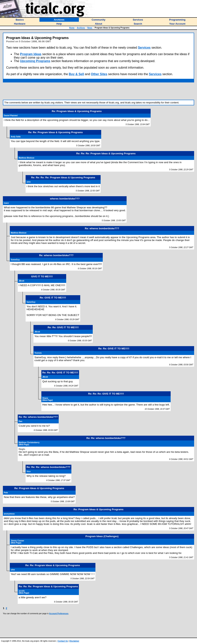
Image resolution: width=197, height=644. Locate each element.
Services (144, 48)
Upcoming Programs (35, 61)
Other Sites (99, 74)
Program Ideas (31, 54)
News (90, 28)
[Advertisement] (98, 91)
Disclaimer (74, 641)
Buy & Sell (76, 74)
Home (72, 28)
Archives (81, 28)
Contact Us (63, 641)
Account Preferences (59, 614)
